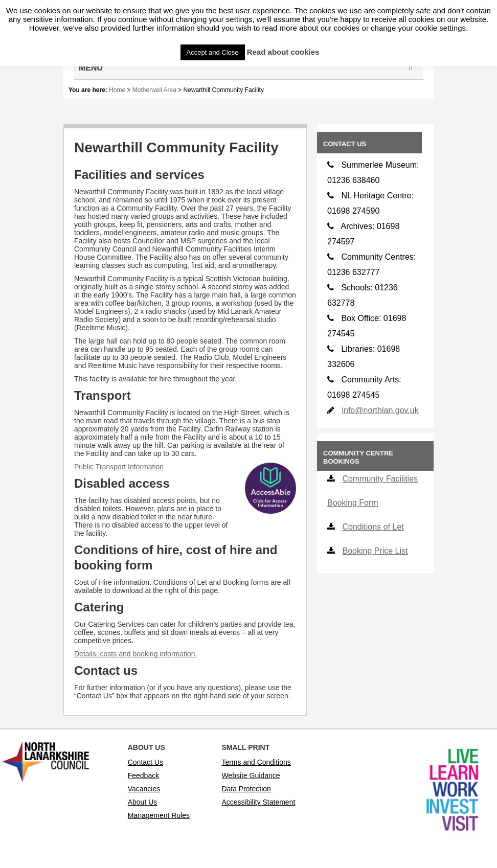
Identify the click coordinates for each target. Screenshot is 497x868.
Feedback (143, 775)
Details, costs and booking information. (135, 654)
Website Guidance (251, 775)
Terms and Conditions (256, 762)
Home (117, 90)
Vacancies (144, 789)
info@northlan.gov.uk (380, 410)
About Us (143, 802)
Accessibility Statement (258, 802)
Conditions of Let (373, 527)
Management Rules (159, 815)
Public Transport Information (119, 467)
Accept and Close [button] (213, 52)
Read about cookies (283, 52)
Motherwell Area (154, 90)
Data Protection (246, 789)
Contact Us (145, 762)
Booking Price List (375, 551)
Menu (247, 67)
